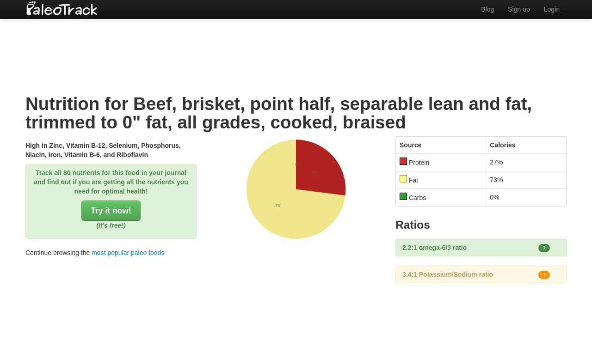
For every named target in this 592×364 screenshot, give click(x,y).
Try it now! (111, 211)
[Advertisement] (296, 49)
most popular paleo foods (128, 253)
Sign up (519, 9)
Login (552, 9)
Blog (487, 9)
